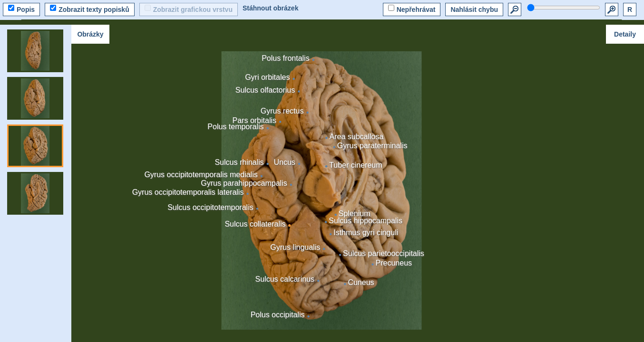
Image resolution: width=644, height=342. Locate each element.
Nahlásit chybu (474, 9)
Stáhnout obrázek (270, 8)
